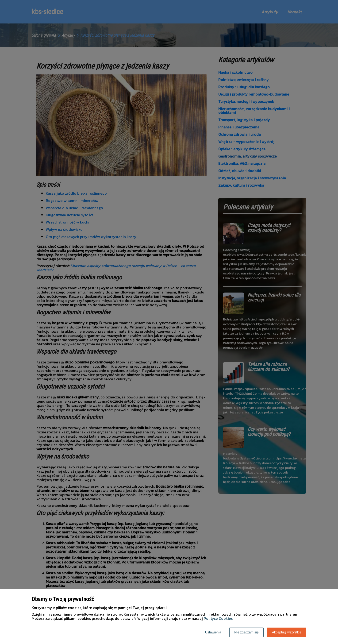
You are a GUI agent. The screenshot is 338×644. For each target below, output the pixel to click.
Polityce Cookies (218, 618)
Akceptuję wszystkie (287, 632)
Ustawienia (213, 632)
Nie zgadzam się (246, 632)
